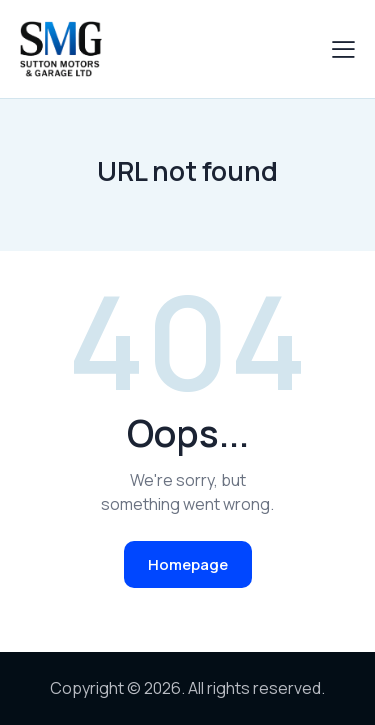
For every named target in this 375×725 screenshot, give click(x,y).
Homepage (188, 564)
